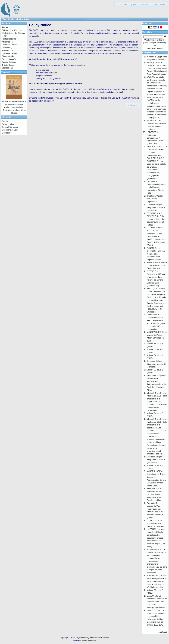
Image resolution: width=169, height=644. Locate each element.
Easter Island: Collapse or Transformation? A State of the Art (157, 265)
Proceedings (7, 59)
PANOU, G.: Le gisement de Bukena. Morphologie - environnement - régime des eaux (156, 254)
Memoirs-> (7, 50)
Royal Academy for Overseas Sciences (92, 638)
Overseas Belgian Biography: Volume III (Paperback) (156, 460)
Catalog (12, 19)
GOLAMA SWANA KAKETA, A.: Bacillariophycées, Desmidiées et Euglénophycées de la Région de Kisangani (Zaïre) (157, 236)
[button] (126, 5)
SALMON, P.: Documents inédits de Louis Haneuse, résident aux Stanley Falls (156, 187)
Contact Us (7, 133)
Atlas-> (5, 27)
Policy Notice (23, 19)
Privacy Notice (8, 124)
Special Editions (9, 62)
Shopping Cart (149, 53)
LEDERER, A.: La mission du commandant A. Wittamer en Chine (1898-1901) (155, 138)
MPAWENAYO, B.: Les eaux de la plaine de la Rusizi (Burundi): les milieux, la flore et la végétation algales (157, 581)
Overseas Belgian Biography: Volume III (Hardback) (156, 207)
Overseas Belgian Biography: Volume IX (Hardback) (156, 364)
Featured (5, 72)
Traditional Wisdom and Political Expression (155, 199)
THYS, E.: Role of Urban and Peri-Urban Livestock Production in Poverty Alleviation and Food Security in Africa (157, 68)
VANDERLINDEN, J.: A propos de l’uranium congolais (157, 149)
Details (5, 121)
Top (4, 19)
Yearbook (6, 68)
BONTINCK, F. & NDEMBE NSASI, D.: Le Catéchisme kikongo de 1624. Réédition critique (156, 494)
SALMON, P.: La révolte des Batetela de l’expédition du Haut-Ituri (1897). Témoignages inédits (157, 602)
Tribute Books (8, 65)
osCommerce (90, 641)
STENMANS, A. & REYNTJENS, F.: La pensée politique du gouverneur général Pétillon (156, 219)
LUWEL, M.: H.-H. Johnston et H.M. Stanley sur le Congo (156, 523)
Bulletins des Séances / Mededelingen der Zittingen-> (14, 33)
